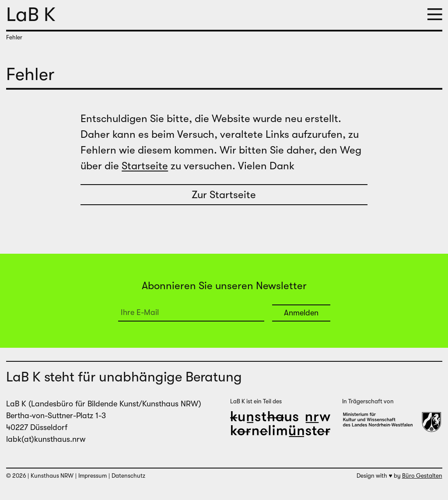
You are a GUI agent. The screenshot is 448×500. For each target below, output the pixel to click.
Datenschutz (128, 476)
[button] (435, 15)
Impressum (93, 476)
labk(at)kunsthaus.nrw (46, 439)
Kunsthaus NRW (52, 476)
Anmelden (301, 313)
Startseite (145, 166)
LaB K (31, 14)
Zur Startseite (224, 195)
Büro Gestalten (422, 476)
